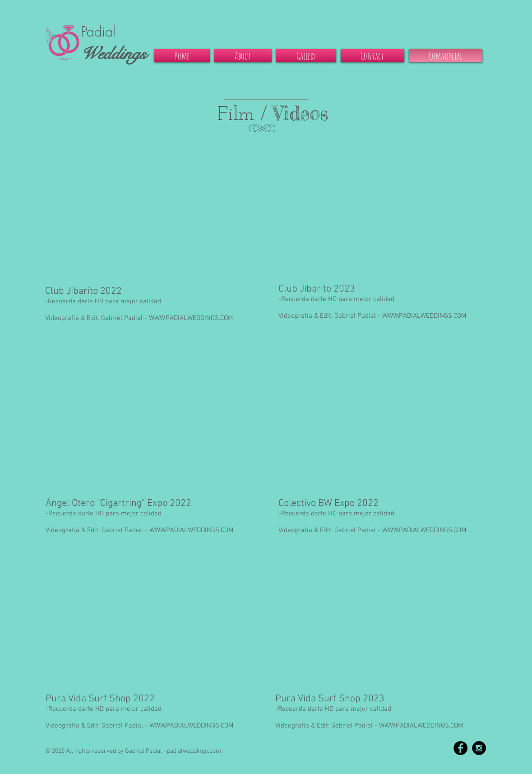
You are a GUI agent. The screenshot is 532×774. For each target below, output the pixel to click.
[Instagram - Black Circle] (479, 748)
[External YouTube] (152, 209)
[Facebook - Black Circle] (460, 748)
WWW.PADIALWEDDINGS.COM (191, 318)
